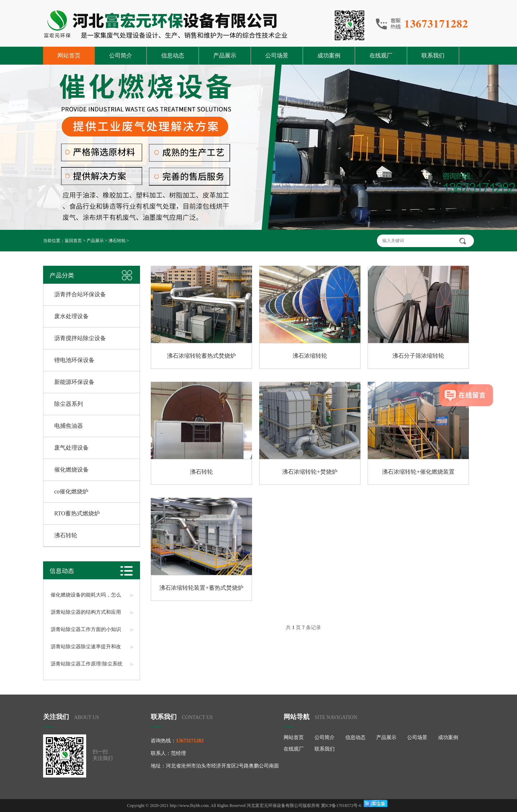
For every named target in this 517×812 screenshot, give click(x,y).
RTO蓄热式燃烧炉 (77, 513)
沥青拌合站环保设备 (80, 294)
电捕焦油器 (69, 426)
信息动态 (173, 55)
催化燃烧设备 (71, 470)
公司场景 (277, 55)
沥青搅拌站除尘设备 (80, 338)
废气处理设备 (71, 448)
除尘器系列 (69, 404)
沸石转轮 (117, 241)
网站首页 (69, 55)
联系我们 (433, 55)
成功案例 (329, 55)
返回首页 (73, 241)
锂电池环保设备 (74, 360)
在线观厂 (381, 55)
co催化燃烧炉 (71, 491)
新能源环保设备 (74, 382)
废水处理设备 (71, 316)
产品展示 (225, 55)
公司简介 (121, 55)
